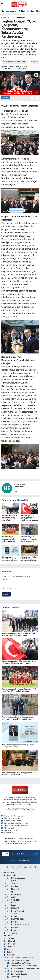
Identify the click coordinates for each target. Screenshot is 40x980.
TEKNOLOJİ (7, 844)
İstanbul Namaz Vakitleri (12, 821)
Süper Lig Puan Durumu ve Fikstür (15, 826)
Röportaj (9, 941)
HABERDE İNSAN (16, 919)
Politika (31, 11)
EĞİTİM (12, 922)
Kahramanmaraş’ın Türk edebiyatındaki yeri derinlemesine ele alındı (29, 559)
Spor (14, 841)
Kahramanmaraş (9, 11)
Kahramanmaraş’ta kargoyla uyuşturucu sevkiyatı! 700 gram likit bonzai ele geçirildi (29, 539)
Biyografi (9, 944)
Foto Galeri (10, 933)
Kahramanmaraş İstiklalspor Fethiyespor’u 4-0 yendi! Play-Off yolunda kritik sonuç (10, 539)
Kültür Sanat (23, 841)
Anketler (9, 947)
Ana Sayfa (10, 873)
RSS (6, 854)
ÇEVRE (12, 916)
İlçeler (24, 844)
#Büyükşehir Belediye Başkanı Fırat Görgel (15, 62)
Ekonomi (6, 841)
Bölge (12, 930)
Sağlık (33, 841)
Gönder (6, 594)
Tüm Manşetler (8, 828)
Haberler (5, 17)
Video (8, 936)
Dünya (16, 844)
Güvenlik (13, 927)
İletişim (9, 952)
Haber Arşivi (7, 833)
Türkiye (22, 11)
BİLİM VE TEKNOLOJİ (18, 925)
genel (12, 881)
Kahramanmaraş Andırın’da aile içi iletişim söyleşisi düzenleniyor (10, 559)
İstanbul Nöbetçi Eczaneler (12, 816)
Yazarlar (9, 938)
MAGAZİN (13, 908)
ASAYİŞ (12, 914)
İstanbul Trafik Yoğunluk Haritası (15, 823)
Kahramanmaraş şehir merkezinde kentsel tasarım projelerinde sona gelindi (9, 518)
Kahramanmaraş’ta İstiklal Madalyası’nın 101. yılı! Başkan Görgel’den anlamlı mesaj (30, 518)
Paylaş (5, 97)
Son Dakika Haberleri (10, 830)
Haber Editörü (19, 487)
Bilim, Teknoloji (16, 911)
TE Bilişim (26, 861)
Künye (8, 949)
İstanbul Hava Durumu (11, 818)
